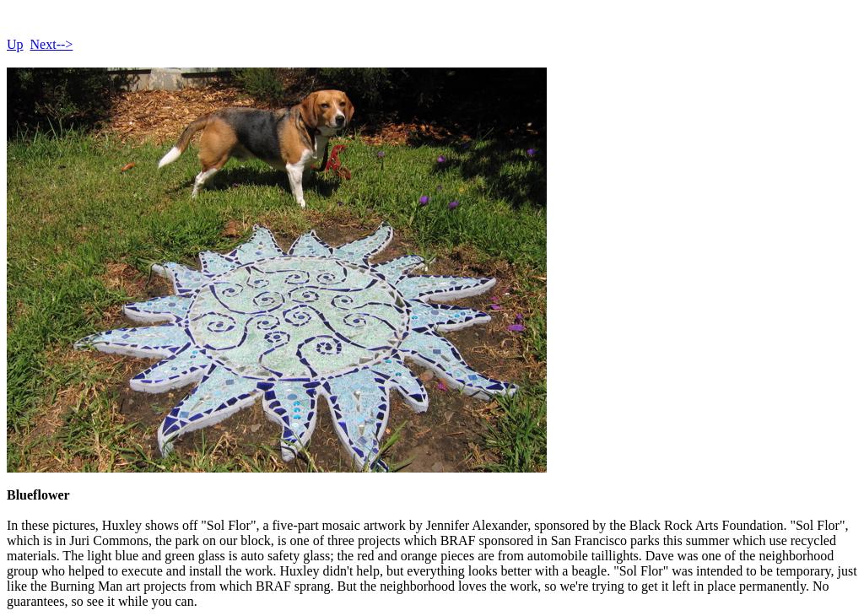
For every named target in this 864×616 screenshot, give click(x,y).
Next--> (52, 44)
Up (15, 44)
